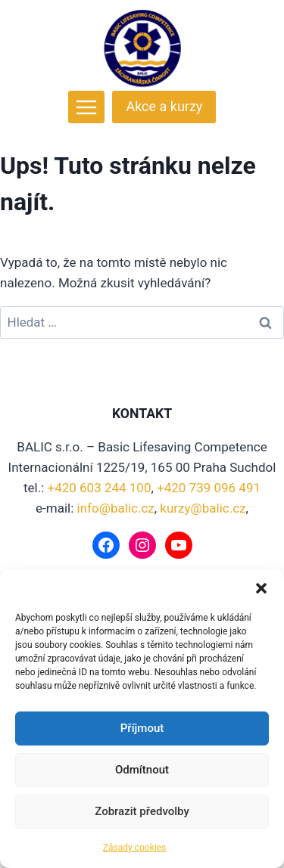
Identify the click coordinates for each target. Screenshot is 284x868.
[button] (261, 588)
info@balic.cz (116, 508)
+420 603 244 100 (100, 488)
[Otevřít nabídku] (87, 107)
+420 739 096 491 (209, 488)
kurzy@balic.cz (203, 508)
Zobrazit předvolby (142, 811)
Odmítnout (142, 770)
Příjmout (142, 728)
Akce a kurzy (164, 106)
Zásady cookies (134, 848)
